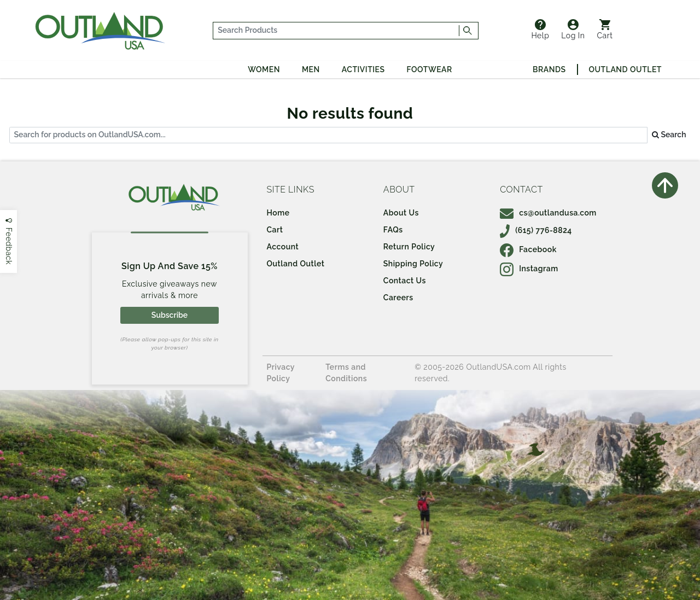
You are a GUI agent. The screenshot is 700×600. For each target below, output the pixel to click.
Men (311, 69)
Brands (549, 69)
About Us (401, 213)
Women (264, 69)
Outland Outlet (625, 69)
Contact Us (405, 281)
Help (540, 30)
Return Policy (409, 247)
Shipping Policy (413, 264)
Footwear (430, 69)
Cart (605, 30)
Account (283, 247)
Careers (398, 298)
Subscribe (170, 315)
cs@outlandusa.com (548, 213)
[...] (336, 31)
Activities (363, 69)
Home (278, 213)
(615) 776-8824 (536, 230)
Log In (573, 30)
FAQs (393, 230)
